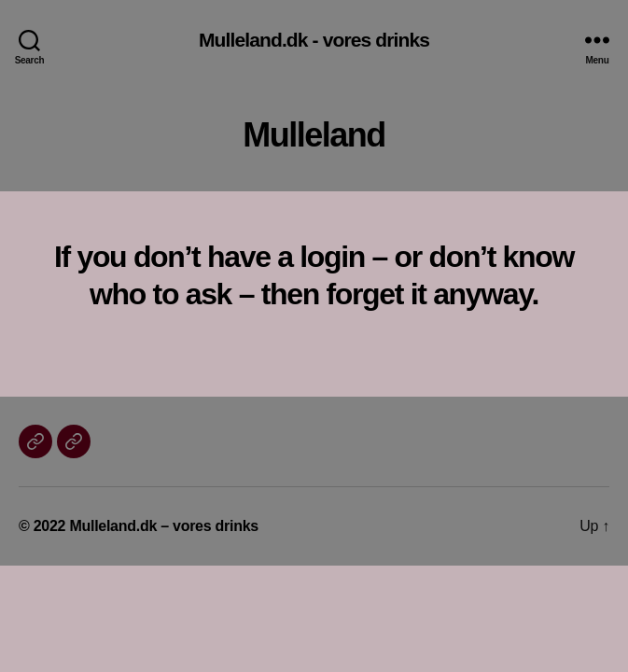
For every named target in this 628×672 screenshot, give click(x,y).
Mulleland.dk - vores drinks (314, 40)
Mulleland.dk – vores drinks (164, 526)
